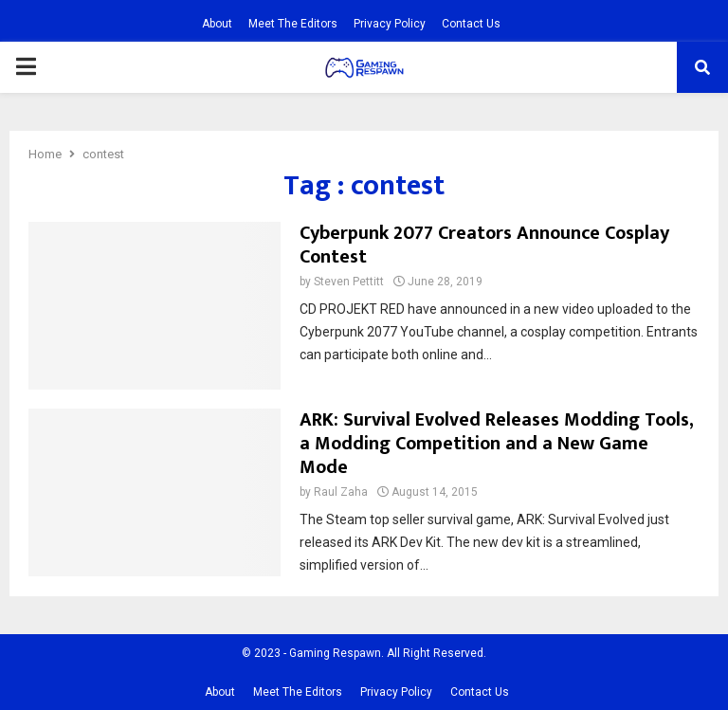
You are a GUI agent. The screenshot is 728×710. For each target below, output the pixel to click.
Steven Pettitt (349, 282)
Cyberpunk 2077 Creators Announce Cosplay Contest (484, 245)
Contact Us (471, 24)
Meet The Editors (293, 24)
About (217, 24)
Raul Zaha (341, 492)
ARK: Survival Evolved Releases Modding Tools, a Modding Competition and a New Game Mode (496, 444)
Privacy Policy (390, 24)
